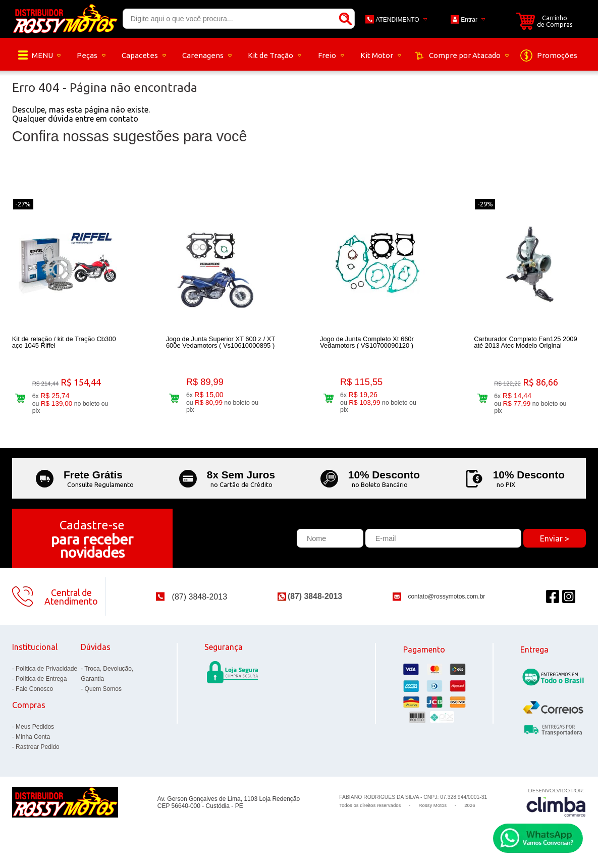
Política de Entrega (41, 679)
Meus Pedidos (35, 727)
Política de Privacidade (46, 669)
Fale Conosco (34, 689)
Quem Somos (103, 689)
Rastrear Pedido (38, 747)
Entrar (469, 20)
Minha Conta (33, 737)
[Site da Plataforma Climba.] (556, 802)
